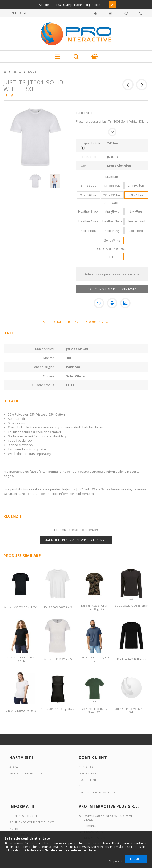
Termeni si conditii (24, 816)
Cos (82, 786)
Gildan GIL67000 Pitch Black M (21, 659)
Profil (111, 13)
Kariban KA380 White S (58, 659)
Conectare (87, 767)
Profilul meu (89, 780)
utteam (17, 72)
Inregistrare (88, 773)
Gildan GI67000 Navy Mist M (94, 659)
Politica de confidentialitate (32, 822)
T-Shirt (32, 72)
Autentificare (96, 13)
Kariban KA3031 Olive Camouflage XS (94, 607)
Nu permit (116, 861)
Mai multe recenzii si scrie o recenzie (76, 540)
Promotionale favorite (126, 13)
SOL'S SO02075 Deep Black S (131, 607)
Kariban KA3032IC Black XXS (21, 607)
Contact (141, 13)
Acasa (14, 767)
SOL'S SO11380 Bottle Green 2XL (94, 711)
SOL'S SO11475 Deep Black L (58, 711)
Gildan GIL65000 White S (21, 711)
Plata (14, 829)
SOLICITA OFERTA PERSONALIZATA (112, 289)
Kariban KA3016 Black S (131, 659)
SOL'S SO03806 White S (58, 607)
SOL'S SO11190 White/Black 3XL (131, 711)
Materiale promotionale (28, 773)
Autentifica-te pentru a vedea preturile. (112, 274)
